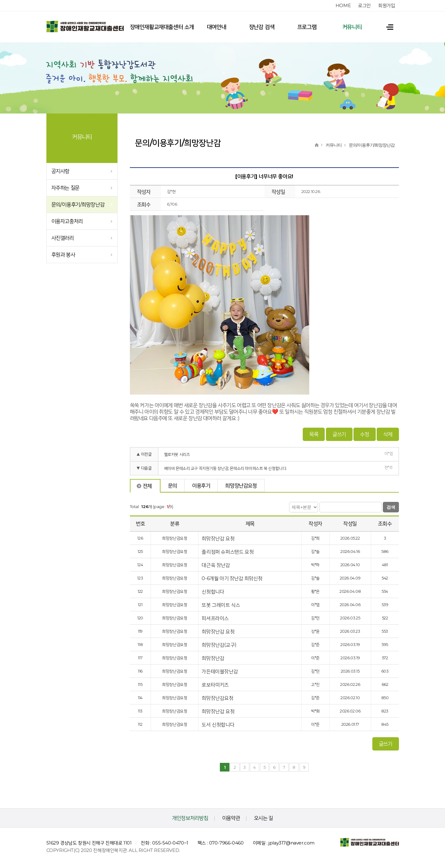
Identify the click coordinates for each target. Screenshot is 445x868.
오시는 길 (263, 817)
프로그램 (307, 27)
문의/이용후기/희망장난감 (78, 204)
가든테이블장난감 (220, 671)
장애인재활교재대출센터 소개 (162, 27)
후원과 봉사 (63, 254)
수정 (364, 434)
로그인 (364, 5)
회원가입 (387, 5)
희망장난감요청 (218, 697)
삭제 (388, 434)
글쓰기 (339, 434)
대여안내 (216, 27)
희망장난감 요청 (218, 538)
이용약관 (231, 817)
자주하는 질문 (65, 188)
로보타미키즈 (216, 684)
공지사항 (60, 171)
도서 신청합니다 (218, 724)
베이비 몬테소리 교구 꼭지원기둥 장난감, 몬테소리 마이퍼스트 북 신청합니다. (226, 468)
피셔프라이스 (216, 618)
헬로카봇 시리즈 (177, 454)
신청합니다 (214, 591)
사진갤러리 (63, 238)
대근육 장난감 (216, 564)
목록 (314, 434)
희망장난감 (213, 658)
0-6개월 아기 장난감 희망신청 (233, 578)
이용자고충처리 (67, 221)
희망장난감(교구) (220, 644)
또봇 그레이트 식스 (221, 604)
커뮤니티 (352, 27)
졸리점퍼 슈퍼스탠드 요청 (228, 551)
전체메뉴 (387, 27)
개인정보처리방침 (190, 817)
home (343, 5)
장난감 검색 (262, 27)
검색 (391, 507)
